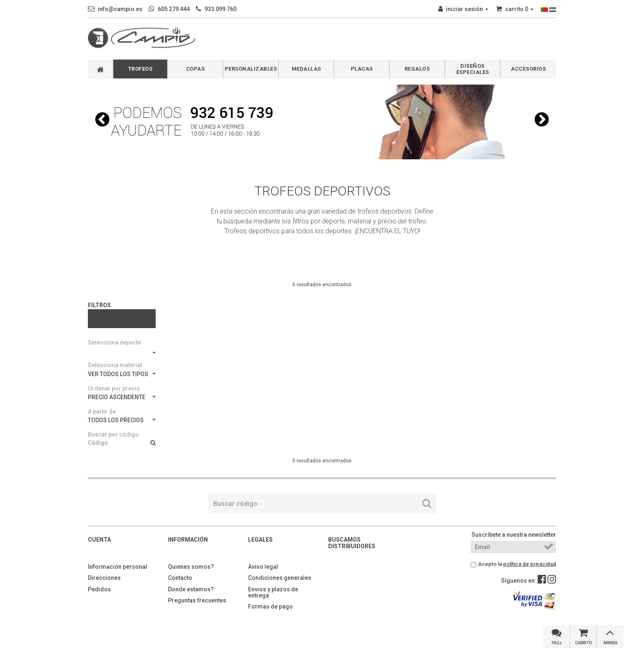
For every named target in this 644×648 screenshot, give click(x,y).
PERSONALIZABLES (251, 69)
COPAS (195, 69)
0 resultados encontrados (322, 285)
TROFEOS (140, 69)
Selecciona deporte (114, 342)
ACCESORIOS (528, 69)
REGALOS (417, 69)
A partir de (102, 411)
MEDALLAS (306, 69)
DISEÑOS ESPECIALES (473, 69)
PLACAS (362, 69)
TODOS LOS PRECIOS (122, 420)
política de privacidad (530, 564)
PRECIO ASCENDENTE (122, 397)
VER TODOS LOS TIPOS (122, 374)
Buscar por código (113, 434)
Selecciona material (115, 365)
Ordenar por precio (114, 388)
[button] (102, 119)
